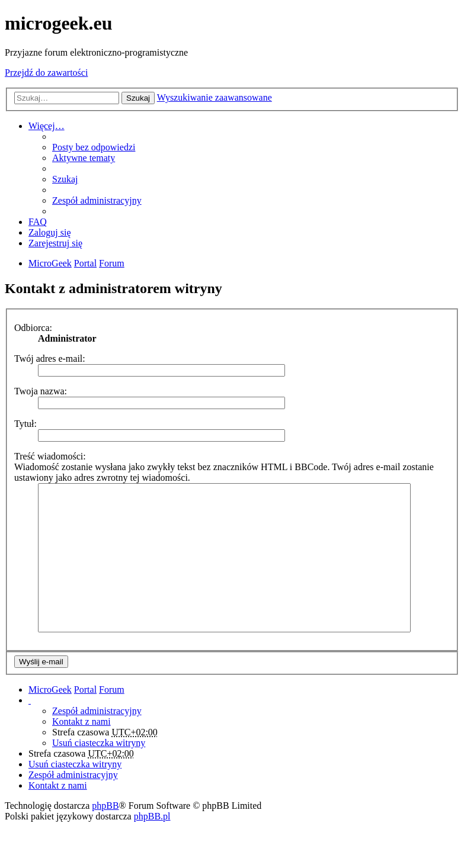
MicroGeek (50, 689)
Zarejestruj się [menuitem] (55, 243)
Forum (112, 689)
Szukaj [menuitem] (65, 179)
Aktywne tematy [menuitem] (84, 158)
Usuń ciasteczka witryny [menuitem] (99, 743)
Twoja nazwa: (41, 391)
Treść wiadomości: (50, 456)
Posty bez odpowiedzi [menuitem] (94, 147)
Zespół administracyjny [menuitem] (97, 200)
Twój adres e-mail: (50, 359)
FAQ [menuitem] (38, 222)
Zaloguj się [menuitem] (50, 232)
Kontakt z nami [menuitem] (81, 721)
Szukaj (138, 98)
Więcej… (47, 126)
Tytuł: (25, 424)
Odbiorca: (33, 328)
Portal (85, 263)
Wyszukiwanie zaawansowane (215, 97)
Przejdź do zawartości (46, 73)
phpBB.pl (152, 816)
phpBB (105, 806)
